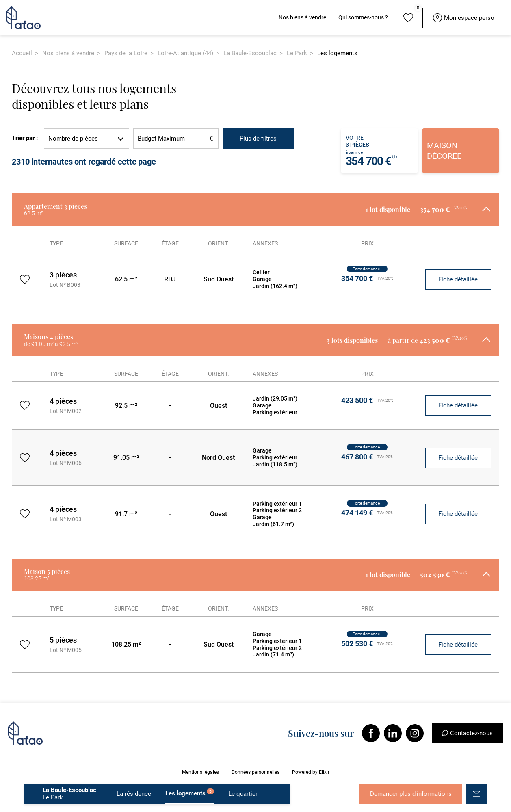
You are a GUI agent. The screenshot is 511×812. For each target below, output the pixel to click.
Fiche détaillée (458, 279)
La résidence (134, 794)
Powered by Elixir (311, 772)
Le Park (297, 53)
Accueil (22, 53)
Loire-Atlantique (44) (185, 53)
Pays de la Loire (126, 53)
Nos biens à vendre (68, 53)
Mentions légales (200, 772)
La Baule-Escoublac (250, 53)
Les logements (190, 793)
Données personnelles (256, 772)
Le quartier (243, 794)
